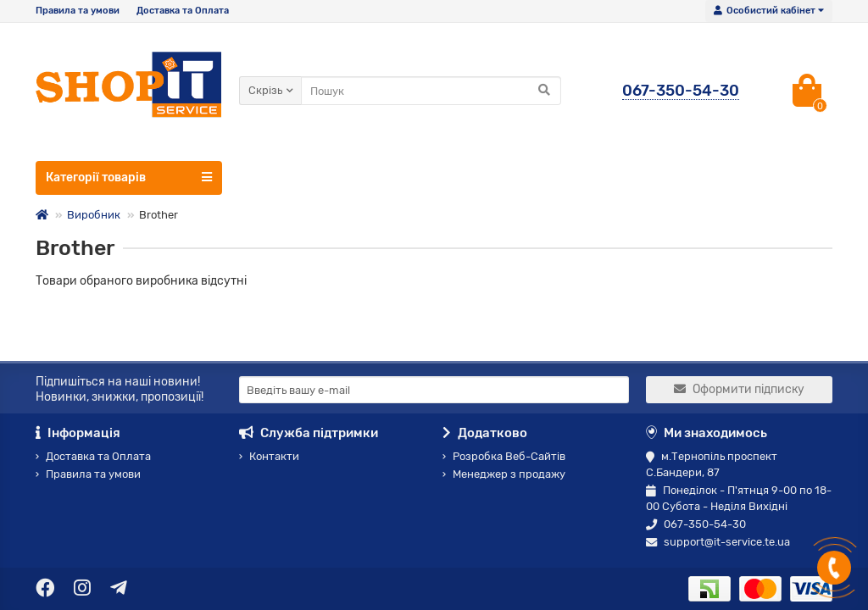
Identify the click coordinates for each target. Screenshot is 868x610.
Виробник (94, 215)
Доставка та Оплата (183, 11)
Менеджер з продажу (504, 474)
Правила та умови (78, 11)
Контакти (269, 456)
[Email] (434, 390)
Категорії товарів (129, 177)
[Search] (431, 91)
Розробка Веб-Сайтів (504, 456)
